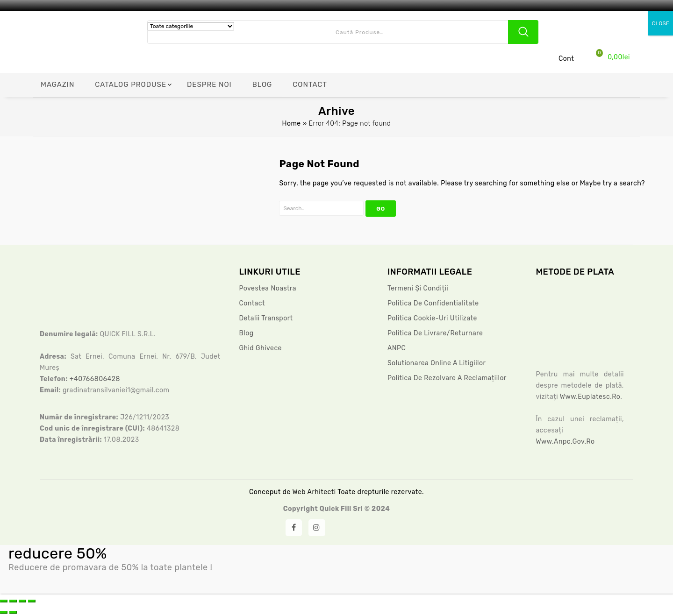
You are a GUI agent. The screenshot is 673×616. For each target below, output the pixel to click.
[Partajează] (22, 601)
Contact (252, 303)
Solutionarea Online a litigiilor (437, 363)
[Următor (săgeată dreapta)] (13, 612)
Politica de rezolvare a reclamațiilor (447, 378)
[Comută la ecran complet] (13, 601)
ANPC (397, 348)
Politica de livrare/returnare (435, 333)
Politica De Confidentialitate (433, 303)
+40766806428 (95, 379)
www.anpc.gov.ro (565, 442)
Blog (246, 333)
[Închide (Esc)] (32, 601)
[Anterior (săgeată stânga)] (4, 612)
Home (291, 124)
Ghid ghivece (260, 348)
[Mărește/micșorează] (4, 601)
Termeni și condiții (418, 288)
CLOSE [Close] (661, 23)
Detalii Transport (266, 318)
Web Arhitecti (315, 492)
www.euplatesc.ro (590, 397)
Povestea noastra (268, 288)
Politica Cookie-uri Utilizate (432, 318)
